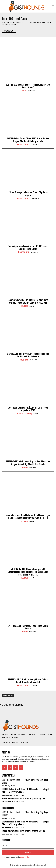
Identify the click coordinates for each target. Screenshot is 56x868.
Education (24, 468)
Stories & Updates (24, 145)
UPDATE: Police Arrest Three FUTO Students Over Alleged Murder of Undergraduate (28, 140)
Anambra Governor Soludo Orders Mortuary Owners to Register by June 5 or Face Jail (28, 301)
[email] (28, 846)
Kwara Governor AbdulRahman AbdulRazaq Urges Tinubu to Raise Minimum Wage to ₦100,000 (28, 517)
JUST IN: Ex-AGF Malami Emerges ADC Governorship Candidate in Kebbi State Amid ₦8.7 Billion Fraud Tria (28, 572)
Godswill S (31, 91)
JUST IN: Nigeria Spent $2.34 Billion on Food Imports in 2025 (28, 409)
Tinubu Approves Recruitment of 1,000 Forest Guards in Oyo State (28, 248)
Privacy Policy (25, 857)
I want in (28, 852)
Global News (24, 360)
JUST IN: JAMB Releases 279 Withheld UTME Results (28, 627)
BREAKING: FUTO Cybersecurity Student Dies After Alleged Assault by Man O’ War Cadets (28, 463)
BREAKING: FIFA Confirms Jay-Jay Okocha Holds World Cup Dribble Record (28, 355)
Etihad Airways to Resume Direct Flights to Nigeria (28, 194)
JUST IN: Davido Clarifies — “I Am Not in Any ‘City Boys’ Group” (28, 86)
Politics (24, 306)
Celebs (24, 91)
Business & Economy (24, 414)
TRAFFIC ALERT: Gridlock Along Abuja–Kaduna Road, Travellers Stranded (28, 681)
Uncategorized (24, 252)
